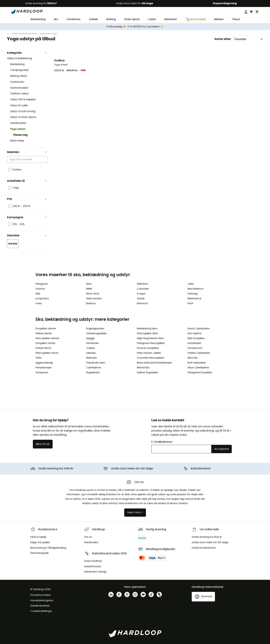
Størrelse (27, 235)
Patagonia (42, 284)
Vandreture (73, 19)
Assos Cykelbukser (199, 329)
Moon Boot (93, 294)
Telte (38, 358)
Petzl (190, 304)
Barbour (91, 304)
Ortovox (40, 289)
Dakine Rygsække (147, 373)
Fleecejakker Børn (147, 334)
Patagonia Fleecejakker (151, 343)
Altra (89, 284)
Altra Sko (193, 358)
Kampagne (27, 217)
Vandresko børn (96, 363)
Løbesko (91, 353)
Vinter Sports (132, 19)
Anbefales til (27, 181)
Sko (56, 19)
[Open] (46, 160)
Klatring (111, 19)
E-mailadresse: (162, 442)
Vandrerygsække (96, 334)
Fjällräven (143, 284)
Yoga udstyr (18, 129)
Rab (38, 294)
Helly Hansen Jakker (149, 353)
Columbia (143, 289)
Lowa (39, 304)
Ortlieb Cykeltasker (199, 353)
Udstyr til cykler (19, 106)
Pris (27, 199)
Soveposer (42, 373)
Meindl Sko (143, 368)
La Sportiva (42, 299)
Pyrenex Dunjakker (148, 348)
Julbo (191, 284)
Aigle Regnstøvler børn (150, 338)
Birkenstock (194, 299)
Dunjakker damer (46, 329)
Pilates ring (20, 135)
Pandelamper (44, 368)
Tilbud (236, 19)
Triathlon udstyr (19, 94)
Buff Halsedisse (197, 363)
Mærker (219, 19)
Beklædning (38, 19)
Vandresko (93, 343)
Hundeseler (194, 343)
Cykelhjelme (94, 368)
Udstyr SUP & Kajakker (23, 100)
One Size (13, 244)
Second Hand (196, 19)
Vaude (141, 299)
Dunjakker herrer (45, 343)
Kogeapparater (95, 329)
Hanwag (192, 294)
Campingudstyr (19, 70)
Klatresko (92, 358)
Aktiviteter (171, 19)
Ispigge (90, 338)
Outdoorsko (17, 82)
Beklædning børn (147, 329)
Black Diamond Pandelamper (154, 363)
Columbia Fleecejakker (151, 358)
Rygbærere (93, 373)
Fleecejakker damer (47, 338)
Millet (89, 289)
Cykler (152, 19)
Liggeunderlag (44, 363)
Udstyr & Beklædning (19, 58)
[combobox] (28, 160)
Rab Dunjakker (196, 338)
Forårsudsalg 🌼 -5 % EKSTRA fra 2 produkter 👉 (135, 27)
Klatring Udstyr (19, 76)
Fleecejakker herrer (47, 353)
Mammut (142, 304)
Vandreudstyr (18, 123)
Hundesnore (195, 348)
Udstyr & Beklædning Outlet (24, 34)
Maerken (27, 152)
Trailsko (91, 348)
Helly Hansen (94, 299)
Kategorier (27, 53)
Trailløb (93, 19)
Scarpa (141, 294)
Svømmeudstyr (19, 88)
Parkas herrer (43, 348)
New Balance (195, 289)
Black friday (17, 141)
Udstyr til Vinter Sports (23, 117)
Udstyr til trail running (23, 111)
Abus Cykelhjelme (198, 368)
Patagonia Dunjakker (200, 373)
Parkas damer (44, 334)
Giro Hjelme (195, 334)
